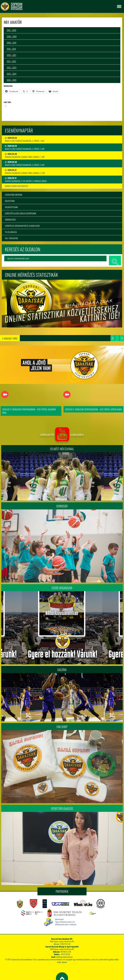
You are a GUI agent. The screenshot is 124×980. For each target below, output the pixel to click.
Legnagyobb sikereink (13, 195)
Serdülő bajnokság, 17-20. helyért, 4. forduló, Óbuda (26, 180)
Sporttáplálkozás (62, 809)
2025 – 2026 (12, 80)
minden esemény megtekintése (17, 186)
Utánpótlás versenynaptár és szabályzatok (22, 226)
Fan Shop (62, 727)
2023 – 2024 (12, 74)
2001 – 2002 (11, 30)
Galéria (62, 670)
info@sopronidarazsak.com (64, 957)
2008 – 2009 (12, 36)
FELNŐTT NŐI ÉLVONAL (62, 449)
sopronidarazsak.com (44, 959)
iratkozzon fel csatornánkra (62, 434)
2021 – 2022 (11, 61)
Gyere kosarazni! (62, 588)
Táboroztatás (10, 220)
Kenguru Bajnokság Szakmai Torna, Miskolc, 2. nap (25, 171)
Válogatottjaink (11, 207)
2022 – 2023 (12, 68)
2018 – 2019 (11, 49)
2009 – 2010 (11, 43)
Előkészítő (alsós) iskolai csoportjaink (20, 213)
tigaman (64, 962)
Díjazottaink (10, 201)
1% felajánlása (11, 232)
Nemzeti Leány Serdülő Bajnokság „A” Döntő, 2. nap (25, 147)
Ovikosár (62, 506)
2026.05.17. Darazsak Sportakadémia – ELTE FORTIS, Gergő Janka (93, 409)
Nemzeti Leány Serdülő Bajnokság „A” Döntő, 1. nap (25, 139)
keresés (115, 260)
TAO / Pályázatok (11, 238)
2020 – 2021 (11, 55)
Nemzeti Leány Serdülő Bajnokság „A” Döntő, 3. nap (25, 163)
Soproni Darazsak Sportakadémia (22, 959)
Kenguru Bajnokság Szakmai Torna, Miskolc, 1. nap (25, 155)
